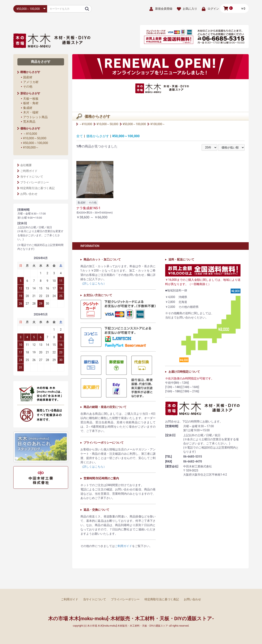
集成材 (28, 108)
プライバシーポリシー (35, 182)
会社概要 (26, 165)
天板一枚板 (31, 99)
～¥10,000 (30, 134)
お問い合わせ (29, 194)
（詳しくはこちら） (93, 283)
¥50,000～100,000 (36, 143)
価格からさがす (98, 136)
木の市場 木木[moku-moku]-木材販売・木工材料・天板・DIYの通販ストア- (131, 619)
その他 (28, 87)
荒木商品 (29, 122)
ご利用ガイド (29, 171)
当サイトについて (32, 177)
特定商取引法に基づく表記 (37, 188)
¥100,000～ (31, 147)
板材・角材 (31, 103)
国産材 (28, 77)
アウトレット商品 (35, 117)
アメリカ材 (31, 82)
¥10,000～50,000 (35, 138)
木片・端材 (31, 112)
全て (80, 136)
